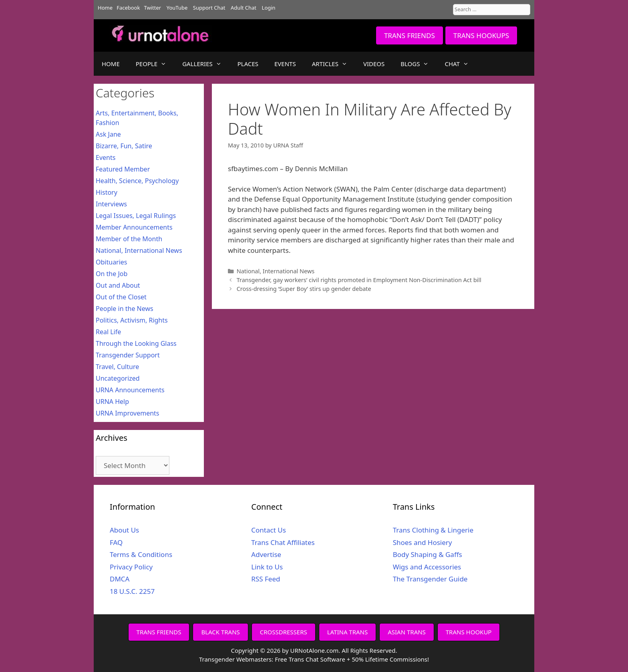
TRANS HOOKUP (469, 632)
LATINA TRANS (348, 632)
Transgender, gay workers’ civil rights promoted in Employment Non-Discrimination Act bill (359, 280)
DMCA (120, 579)
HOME (111, 64)
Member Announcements (134, 227)
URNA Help (112, 402)
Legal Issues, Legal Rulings (136, 216)
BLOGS (419, 64)
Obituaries (112, 262)
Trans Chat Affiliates (283, 542)
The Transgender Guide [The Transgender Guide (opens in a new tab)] (430, 579)
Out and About (118, 285)
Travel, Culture (117, 367)
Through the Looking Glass (136, 343)
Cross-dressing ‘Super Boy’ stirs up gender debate (304, 289)
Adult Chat (244, 8)
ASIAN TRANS (407, 632)
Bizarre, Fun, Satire (124, 146)
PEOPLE (155, 64)
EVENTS (285, 64)
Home (105, 8)
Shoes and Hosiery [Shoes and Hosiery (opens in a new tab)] (423, 542)
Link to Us (267, 567)
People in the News (125, 309)
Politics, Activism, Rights (132, 320)
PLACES (248, 64)
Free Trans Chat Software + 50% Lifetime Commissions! (352, 659)
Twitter (153, 8)
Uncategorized (118, 378)
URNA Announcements (130, 390)
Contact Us (269, 530)
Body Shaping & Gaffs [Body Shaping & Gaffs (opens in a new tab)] (428, 554)
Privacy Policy (131, 567)
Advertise (266, 554)
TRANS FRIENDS (410, 35)
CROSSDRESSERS (284, 632)
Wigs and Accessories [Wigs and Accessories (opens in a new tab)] (427, 567)
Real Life (108, 332)
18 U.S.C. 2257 (132, 591)
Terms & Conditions (141, 554)
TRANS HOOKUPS (481, 35)
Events (106, 157)
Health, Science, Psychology (137, 181)
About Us (124, 530)
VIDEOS (374, 64)
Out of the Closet (121, 297)
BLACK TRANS (220, 632)
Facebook (128, 8)
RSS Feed (266, 579)
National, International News (276, 271)
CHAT (460, 64)
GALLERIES (206, 64)
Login (269, 8)
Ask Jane (108, 134)
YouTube (177, 8)
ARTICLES (334, 64)
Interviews (111, 204)
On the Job (112, 274)
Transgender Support (128, 355)
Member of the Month (129, 239)
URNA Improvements (128, 413)
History (107, 192)
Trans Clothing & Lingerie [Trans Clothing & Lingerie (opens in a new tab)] (433, 530)
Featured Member (123, 169)
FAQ (116, 542)
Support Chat (209, 8)
